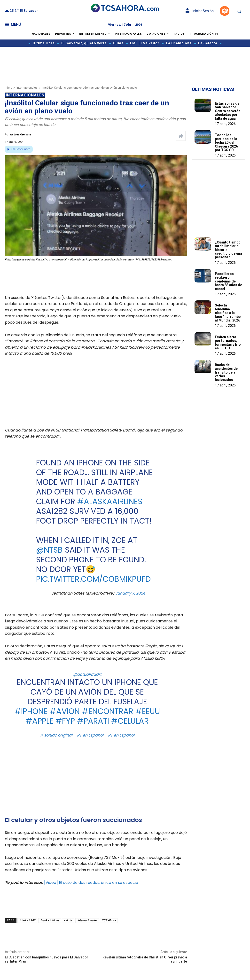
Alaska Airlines (50, 920)
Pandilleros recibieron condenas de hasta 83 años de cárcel (228, 281)
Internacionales (27, 88)
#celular (130, 721)
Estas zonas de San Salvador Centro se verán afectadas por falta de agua (228, 111)
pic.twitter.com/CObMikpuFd (93, 579)
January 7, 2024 (130, 593)
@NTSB (49, 550)
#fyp (65, 721)
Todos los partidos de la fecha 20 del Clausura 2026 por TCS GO (226, 142)
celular (68, 920)
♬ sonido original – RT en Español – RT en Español (87, 735)
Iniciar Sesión (200, 11)
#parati (93, 721)
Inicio (8, 88)
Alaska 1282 (27, 920)
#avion (65, 711)
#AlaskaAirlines (110, 501)
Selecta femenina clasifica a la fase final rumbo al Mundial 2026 (228, 313)
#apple (39, 721)
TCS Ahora (109, 920)
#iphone (31, 711)
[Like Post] (181, 136)
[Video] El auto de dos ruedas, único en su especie (91, 882)
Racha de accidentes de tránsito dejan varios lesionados (226, 372)
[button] (239, 11)
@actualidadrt (87, 674)
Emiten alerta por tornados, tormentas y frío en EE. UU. (228, 343)
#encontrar (108, 711)
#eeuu (148, 711)
